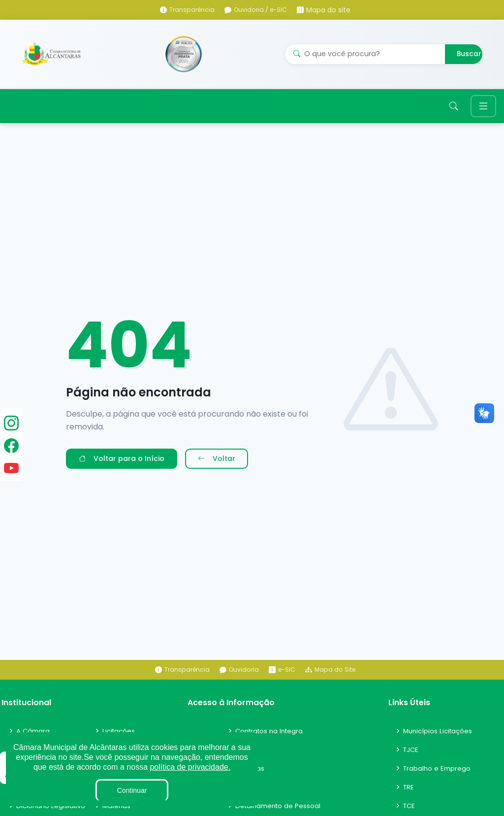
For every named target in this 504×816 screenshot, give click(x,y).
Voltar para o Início (122, 463)
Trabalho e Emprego (438, 773)
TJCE (411, 754)
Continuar (132, 790)
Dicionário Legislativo (52, 810)
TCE (410, 810)
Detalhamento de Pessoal (280, 810)
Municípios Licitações (440, 735)
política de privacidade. (190, 767)
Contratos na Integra (271, 735)
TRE (409, 791)
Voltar (217, 463)
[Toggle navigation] (483, 109)
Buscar (469, 54)
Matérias (117, 810)
